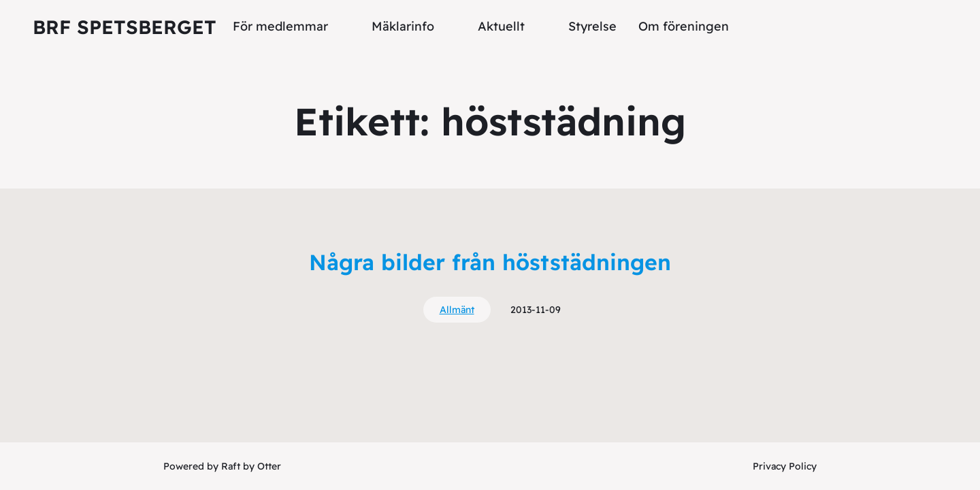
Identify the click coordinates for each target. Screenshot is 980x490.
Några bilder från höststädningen (490, 262)
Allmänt (457, 310)
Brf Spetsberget (125, 27)
